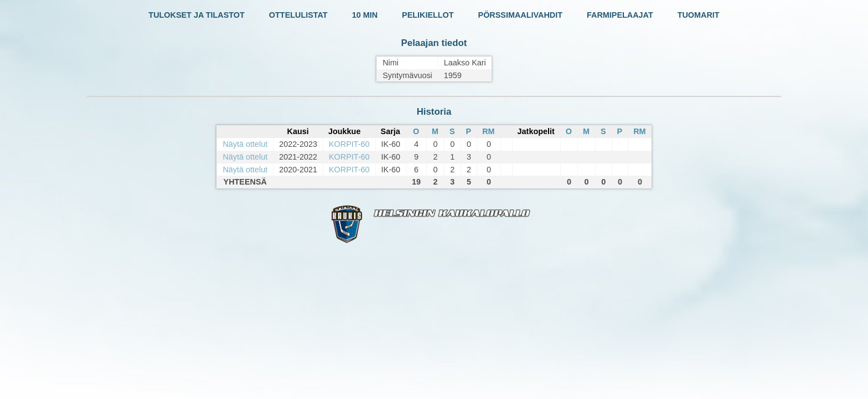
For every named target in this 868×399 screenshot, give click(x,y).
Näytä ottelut (245, 144)
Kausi (298, 131)
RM (488, 131)
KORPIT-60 (349, 144)
